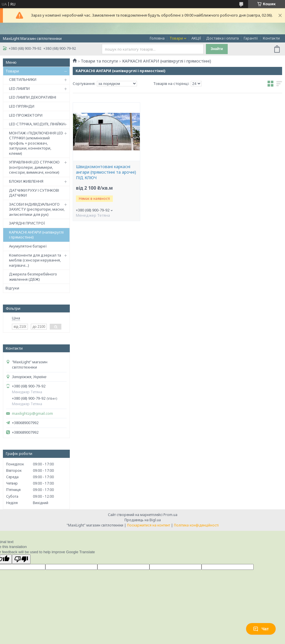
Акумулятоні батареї (28, 246)
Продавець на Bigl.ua (143, 520)
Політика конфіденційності (196, 525)
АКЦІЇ (196, 38)
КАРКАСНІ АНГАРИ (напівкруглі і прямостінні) (36, 235)
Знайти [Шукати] (217, 49)
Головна (157, 38)
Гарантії (251, 38)
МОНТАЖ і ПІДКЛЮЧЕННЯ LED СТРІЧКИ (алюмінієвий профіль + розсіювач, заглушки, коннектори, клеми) (36, 143)
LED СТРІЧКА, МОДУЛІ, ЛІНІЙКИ (37, 124)
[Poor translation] (21, 559)
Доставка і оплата (222, 38)
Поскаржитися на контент (149, 525)
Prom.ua (170, 515)
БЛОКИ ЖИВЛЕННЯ (26, 181)
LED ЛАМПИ (19, 88)
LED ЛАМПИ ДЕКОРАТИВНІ (33, 97)
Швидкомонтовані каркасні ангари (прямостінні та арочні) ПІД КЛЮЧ (106, 172)
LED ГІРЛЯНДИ (22, 106)
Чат (261, 629)
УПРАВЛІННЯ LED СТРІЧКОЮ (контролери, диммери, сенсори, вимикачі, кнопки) (34, 167)
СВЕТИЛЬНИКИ (23, 79)
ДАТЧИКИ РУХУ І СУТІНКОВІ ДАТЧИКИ (34, 193)
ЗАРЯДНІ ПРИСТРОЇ (27, 223)
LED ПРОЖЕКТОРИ (26, 115)
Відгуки (12, 288)
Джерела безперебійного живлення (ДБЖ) (33, 277)
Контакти (271, 38)
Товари (176, 38)
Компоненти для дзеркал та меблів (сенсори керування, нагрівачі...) (35, 260)
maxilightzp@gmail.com (32, 413)
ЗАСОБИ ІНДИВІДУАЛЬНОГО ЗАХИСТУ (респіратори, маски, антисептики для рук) (37, 209)
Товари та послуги (99, 61)
